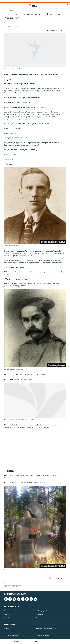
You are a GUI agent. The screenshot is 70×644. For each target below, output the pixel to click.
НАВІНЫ (16, 642)
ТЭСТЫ (36, 642)
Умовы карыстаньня (42, 635)
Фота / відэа (40, 615)
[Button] (51, 30)
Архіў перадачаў (41, 611)
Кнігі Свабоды (9, 618)
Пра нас (7, 628)
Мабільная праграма (11, 635)
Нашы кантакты (41, 632)
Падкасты (7, 615)
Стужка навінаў (9, 611)
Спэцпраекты (40, 618)
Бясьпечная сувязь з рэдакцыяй (46, 628)
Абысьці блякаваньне (11, 632)
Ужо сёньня (9, 10)
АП (5, 23)
